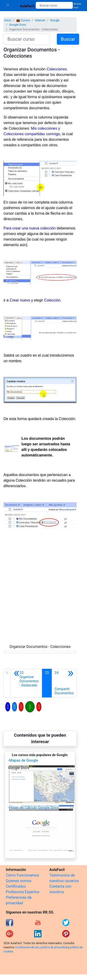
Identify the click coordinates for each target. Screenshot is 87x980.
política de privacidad (54, 947)
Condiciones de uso (27, 947)
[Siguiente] (64, 683)
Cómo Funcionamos (22, 875)
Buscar (68, 39)
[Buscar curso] (54, 5)
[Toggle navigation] (8, 5)
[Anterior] (26, 683)
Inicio (8, 20)
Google (55, 20)
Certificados (16, 886)
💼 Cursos (23, 20)
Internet (40, 20)
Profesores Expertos (23, 892)
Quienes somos (19, 881)
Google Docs (18, 25)
